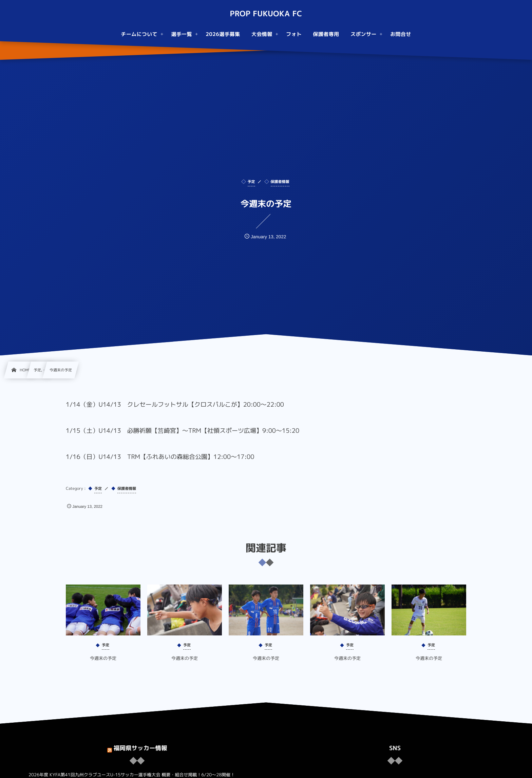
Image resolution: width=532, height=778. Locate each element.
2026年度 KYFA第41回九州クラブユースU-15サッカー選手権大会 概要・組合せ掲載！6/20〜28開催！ (132, 775)
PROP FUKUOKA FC (266, 14)
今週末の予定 (103, 665)
